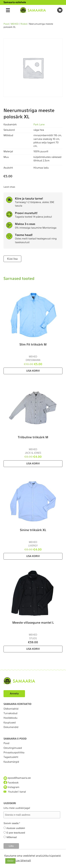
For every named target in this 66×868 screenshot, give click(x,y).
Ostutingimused (13, 748)
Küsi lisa (12, 259)
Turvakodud (10, 713)
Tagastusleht (11, 757)
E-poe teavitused (16, 833)
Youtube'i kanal (15, 792)
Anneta (14, 694)
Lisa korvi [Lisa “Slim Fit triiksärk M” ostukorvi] (33, 371)
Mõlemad (12, 837)
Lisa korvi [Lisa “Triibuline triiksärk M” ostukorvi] (33, 464)
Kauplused (10, 723)
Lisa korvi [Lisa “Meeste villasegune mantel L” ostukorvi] (33, 649)
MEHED (15, 24)
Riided (24, 24)
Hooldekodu (10, 718)
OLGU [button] (10, 861)
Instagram (11, 787)
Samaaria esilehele (15, 2)
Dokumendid (11, 727)
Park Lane (39, 125)
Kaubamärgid (11, 762)
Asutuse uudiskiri (16, 828)
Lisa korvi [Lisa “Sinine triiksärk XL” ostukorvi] (33, 556)
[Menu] (8, 10)
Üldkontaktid (11, 709)
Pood (6, 24)
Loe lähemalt (23, 860)
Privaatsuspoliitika (14, 753)
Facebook (11, 783)
